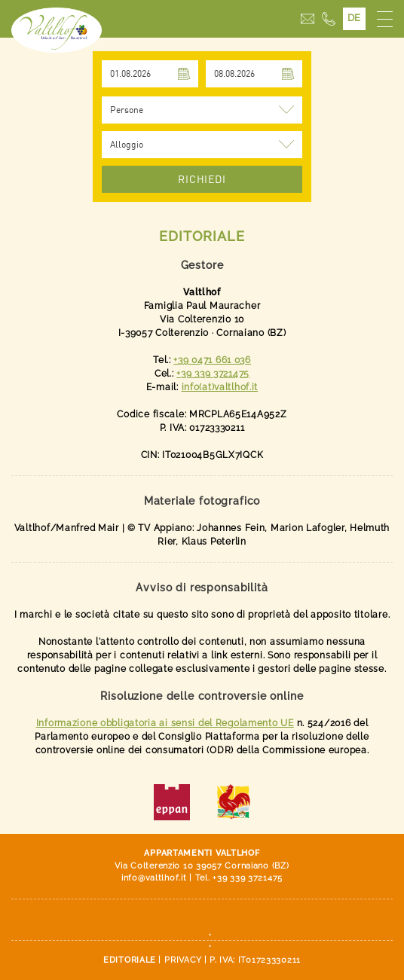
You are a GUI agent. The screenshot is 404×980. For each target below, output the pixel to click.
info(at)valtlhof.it (220, 387)
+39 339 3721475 (213, 374)
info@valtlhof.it (154, 878)
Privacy (183, 960)
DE (354, 18)
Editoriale (130, 960)
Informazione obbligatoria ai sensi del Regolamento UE (165, 723)
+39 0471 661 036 (212, 360)
